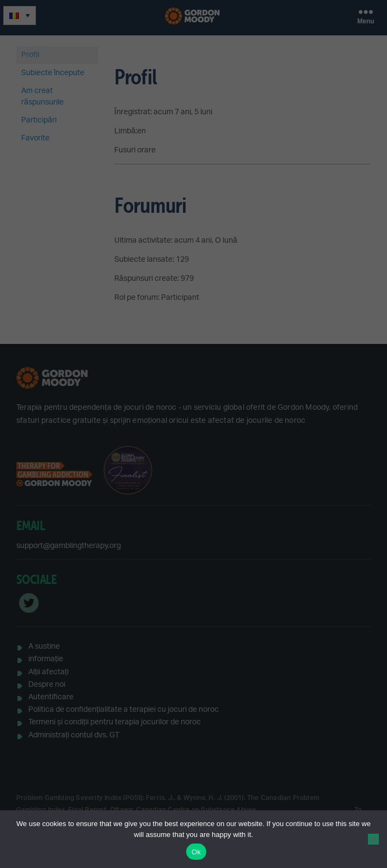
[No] (373, 839)
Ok (196, 852)
